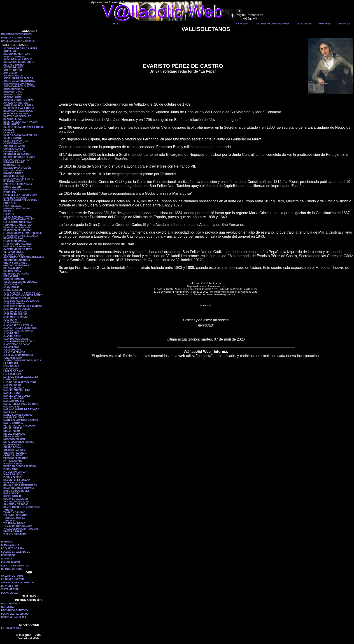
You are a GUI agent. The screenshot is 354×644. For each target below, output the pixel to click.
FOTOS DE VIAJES (11, 628)
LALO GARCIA (11, 366)
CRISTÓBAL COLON (14, 152)
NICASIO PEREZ (12, 445)
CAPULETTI (10, 133)
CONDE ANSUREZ (13, 149)
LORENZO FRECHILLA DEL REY (21, 377)
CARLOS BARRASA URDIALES (20, 135)
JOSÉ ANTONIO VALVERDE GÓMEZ (23, 295)
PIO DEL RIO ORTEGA (15, 472)
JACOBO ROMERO (14, 279)
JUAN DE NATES (12, 336)
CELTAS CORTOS (13, 138)
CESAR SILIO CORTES (16, 141)
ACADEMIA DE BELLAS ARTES (20, 49)
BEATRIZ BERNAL (13, 119)
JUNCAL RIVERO (13, 358)
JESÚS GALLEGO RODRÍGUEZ (20, 282)
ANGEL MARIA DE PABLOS (18, 78)
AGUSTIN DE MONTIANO (17, 54)
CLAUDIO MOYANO (14, 143)
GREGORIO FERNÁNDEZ (17, 260)
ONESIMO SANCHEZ (14, 450)
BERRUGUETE (11, 124)
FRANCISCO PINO (13, 238)
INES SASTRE (11, 276)
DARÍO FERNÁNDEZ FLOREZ (19, 157)
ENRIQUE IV (10, 192)
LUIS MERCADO (12, 385)
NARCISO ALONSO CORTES (19, 442)
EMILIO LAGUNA (12, 187)
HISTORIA (7, 542)
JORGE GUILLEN (13, 290)
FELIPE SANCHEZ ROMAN (18, 217)
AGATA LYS (10, 51)
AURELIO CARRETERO (16, 103)
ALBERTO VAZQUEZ (14, 57)
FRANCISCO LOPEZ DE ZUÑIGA (21, 236)
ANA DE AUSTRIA (13, 70)
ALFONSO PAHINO (14, 65)
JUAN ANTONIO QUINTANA (18, 331)
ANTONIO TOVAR (13, 92)
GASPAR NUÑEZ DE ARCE (18, 249)
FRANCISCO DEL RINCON (17, 230)
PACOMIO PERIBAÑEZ (16, 458)
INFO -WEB (325, 24)
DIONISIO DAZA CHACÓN (17, 168)
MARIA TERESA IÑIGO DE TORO (21, 404)
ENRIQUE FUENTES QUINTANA (20, 195)
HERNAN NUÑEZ (12, 271)
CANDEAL (9, 130)
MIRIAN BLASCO (13, 437)
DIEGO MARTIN (12, 165)
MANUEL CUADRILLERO (17, 390)
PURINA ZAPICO (12, 477)
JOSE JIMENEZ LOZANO (17, 298)
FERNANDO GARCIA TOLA (18, 225)
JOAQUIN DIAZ (12, 287)
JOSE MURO (10, 320)
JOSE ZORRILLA (12, 323)
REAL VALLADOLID (14, 483)
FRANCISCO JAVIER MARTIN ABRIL (23, 233)
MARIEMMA (10, 412)
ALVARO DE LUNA (13, 67)
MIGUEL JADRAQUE (14, 434)
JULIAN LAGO (11, 347)
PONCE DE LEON (13, 475)
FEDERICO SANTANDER (16, 209)
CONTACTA (344, 24)
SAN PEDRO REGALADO (17, 502)
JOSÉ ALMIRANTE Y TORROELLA (22, 293)
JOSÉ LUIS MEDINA (14, 304)
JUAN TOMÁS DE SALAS (17, 344)
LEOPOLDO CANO (13, 371)
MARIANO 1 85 (11, 407)
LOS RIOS (7, 559)
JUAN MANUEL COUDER (17, 339)
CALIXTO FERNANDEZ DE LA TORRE (23, 127)
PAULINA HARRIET (14, 464)
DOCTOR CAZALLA (14, 171)
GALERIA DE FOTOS (12, 576)
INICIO (116, 24)
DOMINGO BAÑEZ (13, 173)
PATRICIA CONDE (13, 461)
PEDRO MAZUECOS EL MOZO (20, 466)
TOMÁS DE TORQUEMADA (18, 526)
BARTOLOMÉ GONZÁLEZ (17, 116)
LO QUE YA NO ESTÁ (13, 548)
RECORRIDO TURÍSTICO (14, 610)
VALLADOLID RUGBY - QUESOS (21, 529)
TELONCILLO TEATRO (15, 515)
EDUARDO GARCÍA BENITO (18, 179)
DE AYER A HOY (10, 586)
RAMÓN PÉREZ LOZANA (17, 480)
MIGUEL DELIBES (13, 428)
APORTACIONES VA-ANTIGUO (17, 583)
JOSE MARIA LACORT (15, 312)
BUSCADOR (305, 24)
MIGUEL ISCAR (12, 431)
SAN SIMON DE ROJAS (16, 504)
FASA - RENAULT (13, 206)
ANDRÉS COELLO (13, 76)
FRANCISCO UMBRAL (15, 241)
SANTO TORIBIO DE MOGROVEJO (22, 507)
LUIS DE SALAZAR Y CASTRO (20, 382)
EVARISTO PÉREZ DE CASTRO (20, 200)
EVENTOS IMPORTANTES (15, 566)
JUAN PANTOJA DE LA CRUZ (19, 342)
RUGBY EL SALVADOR (16, 499)
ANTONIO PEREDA (14, 89)
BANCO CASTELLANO (16, 114)
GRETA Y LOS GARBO (15, 263)
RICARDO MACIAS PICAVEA (19, 488)
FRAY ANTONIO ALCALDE (17, 244)
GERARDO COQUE (14, 252)
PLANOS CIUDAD (10, 562)
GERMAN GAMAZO (14, 255)
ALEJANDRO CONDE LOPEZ (19, 62)
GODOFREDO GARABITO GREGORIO (24, 257)
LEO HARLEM (11, 369)
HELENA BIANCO (13, 268)
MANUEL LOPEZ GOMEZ (17, 396)
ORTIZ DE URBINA (13, 456)
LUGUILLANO (11, 380)
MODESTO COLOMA (14, 439)
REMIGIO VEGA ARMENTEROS (20, 485)
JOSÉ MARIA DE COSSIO (17, 309)
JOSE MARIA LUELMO (15, 314)
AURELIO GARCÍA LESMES (18, 105)
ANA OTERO (10, 73)
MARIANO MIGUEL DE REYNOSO (21, 409)
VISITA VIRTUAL (10, 589)
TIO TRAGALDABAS (14, 523)
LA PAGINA (242, 24)
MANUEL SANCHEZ (14, 399)
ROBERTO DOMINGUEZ (16, 491)
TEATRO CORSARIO (14, 513)
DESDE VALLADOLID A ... (15, 617)
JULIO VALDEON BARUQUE (19, 355)
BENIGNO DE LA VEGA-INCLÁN (20, 122)
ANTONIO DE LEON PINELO (18, 84)
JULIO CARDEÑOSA (14, 352)
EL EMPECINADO (13, 181)
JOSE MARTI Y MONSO (16, 317)
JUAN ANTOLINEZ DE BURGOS (20, 328)
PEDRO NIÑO (10, 469)
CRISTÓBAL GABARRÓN (17, 154)
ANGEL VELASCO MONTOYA (19, 81)
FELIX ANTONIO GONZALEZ (19, 219)
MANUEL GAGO (12, 393)
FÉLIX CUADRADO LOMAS (18, 222)
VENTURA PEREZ (13, 532)
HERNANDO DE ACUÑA (16, 274)
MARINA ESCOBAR (14, 418)
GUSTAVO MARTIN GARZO (18, 266)
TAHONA (8, 510)
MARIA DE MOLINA (14, 401)
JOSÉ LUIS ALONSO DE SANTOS (21, 301)
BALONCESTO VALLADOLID (19, 108)
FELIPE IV (9, 214)
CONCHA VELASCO (14, 146)
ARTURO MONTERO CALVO (19, 100)
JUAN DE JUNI (11, 333)
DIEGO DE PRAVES (14, 162)
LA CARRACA (11, 363)
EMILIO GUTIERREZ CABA (18, 184)
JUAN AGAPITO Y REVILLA (18, 325)
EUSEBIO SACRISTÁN (15, 198)
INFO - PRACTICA (11, 604)
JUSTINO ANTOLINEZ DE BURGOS (22, 361)
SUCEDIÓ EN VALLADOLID (16, 552)
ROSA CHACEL (12, 494)
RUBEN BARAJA (12, 496)
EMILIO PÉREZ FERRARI (17, 190)
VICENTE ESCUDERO (15, 534)
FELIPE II (8, 211)
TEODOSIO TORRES (14, 518)
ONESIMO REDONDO (15, 453)
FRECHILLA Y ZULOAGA (17, 247)
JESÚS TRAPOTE (13, 285)
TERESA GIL (10, 521)
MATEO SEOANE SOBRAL (17, 415)
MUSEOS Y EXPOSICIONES (16, 38)
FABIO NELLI (10, 203)
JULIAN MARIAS (12, 350)
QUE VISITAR (8, 607)
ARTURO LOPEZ (12, 97)
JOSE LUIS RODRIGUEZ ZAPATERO (23, 306)
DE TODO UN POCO (12, 569)
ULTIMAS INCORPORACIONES (273, 24)
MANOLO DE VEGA (14, 388)
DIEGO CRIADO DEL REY (17, 160)
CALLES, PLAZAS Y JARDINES (18, 41)
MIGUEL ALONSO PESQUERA (20, 426)
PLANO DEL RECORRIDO (15, 614)
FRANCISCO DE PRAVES (17, 228)
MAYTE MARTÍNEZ (13, 423)
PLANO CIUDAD (10, 593)
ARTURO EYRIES (13, 95)
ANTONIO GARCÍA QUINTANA (20, 86)
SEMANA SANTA (10, 545)
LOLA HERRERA (12, 374)
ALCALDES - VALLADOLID (18, 59)
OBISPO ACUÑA (12, 447)
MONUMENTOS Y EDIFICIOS (16, 34)
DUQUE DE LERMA (14, 176)
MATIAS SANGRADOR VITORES (21, 420)
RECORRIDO (8, 555)
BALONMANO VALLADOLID (18, 111)
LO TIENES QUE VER (13, 579)
